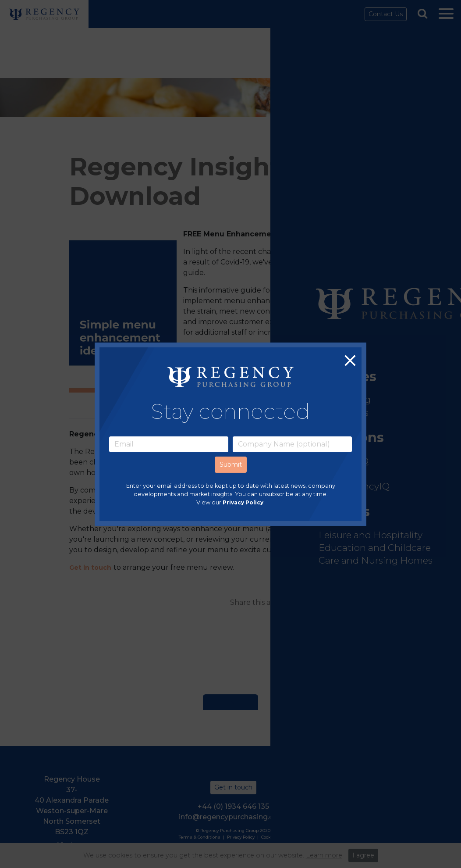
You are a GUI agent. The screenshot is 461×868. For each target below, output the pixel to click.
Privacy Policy (243, 502)
